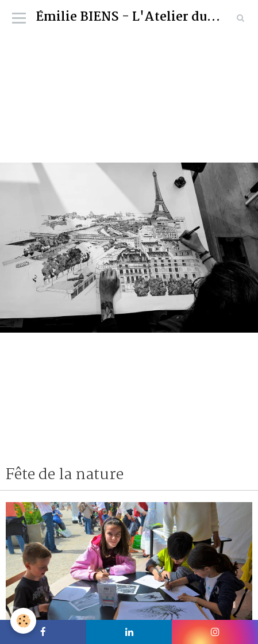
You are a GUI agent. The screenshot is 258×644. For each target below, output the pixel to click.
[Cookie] (23, 621)
